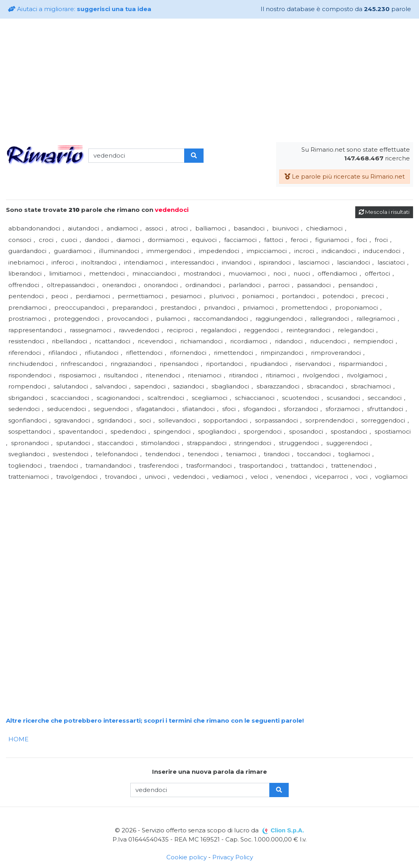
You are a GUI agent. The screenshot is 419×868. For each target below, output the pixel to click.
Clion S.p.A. (287, 830)
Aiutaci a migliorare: (80, 9)
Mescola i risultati (384, 212)
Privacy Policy (233, 857)
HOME (18, 739)
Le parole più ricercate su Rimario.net (345, 176)
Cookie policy (187, 857)
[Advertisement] (209, 80)
